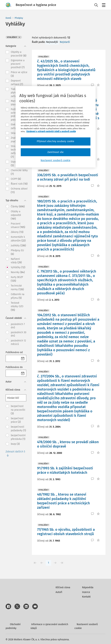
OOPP (16, 179)
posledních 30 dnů (19, 334)
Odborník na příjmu (18, 296)
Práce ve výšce (19, 74)
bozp (15, 444)
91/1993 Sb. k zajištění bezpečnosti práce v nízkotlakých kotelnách (65, 470)
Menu (103, 5)
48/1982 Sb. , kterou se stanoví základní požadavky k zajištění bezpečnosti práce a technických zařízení (64, 501)
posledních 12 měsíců (18, 342)
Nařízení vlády (16, 261)
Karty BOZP (17, 279)
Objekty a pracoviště (19, 54)
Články (18, 206)
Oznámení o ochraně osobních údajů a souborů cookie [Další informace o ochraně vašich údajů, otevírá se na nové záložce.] (51, 131)
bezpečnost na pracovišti (18, 410)
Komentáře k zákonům (18, 239)
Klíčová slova (63, 587)
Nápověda (88, 587)
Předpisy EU (17, 252)
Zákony (17, 232)
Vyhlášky (18, 267)
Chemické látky (19, 172)
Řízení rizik (19, 184)
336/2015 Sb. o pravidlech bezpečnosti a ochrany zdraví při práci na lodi (68, 177)
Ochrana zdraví (19, 191)
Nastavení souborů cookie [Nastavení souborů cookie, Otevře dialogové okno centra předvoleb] (55, 161)
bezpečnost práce (17, 420)
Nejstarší (65, 42)
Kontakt (86, 597)
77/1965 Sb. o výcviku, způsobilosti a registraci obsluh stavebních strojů (66, 532)
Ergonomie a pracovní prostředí (18, 64)
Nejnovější (52, 42)
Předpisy (19, 18)
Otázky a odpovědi (16, 215)
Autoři (59, 592)
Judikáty (18, 245)
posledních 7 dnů (18, 326)
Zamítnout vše (55, 152)
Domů (8, 18)
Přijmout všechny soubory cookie (56, 141)
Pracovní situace (18, 226)
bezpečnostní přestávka (18, 437)
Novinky (18, 272)
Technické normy (17, 288)
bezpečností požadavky (18, 429)
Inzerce (86, 592)
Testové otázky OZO (17, 307)
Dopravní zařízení (17, 83)
